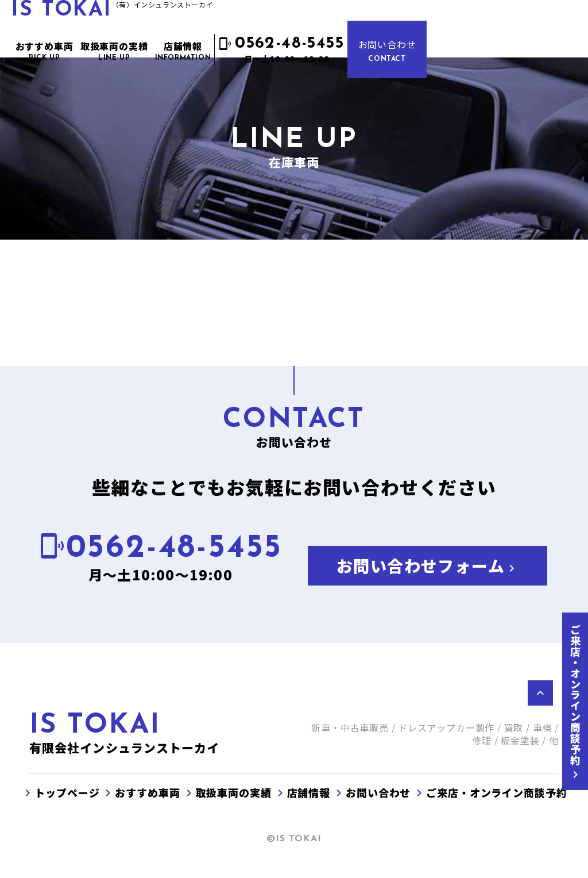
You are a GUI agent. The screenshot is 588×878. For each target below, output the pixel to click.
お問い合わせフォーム (428, 565)
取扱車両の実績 (227, 792)
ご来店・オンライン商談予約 (575, 703)
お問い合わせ (387, 50)
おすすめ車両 (140, 792)
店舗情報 (302, 792)
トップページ (60, 792)
